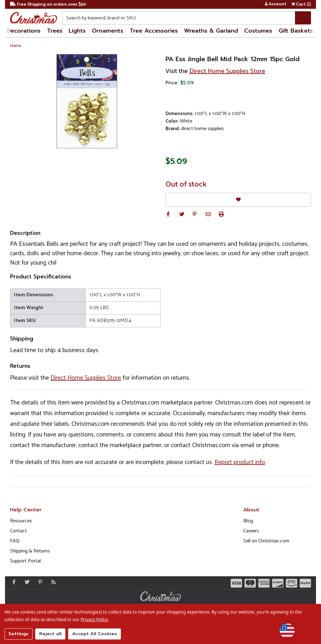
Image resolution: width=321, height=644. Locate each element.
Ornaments (108, 31)
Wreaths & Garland (211, 31)
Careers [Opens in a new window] (251, 531)
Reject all (50, 634)
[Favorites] (238, 200)
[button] (168, 214)
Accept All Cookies (95, 634)
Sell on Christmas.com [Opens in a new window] (266, 541)
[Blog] (52, 582)
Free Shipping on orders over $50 (48, 5)
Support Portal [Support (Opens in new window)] (25, 561)
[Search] (303, 18)
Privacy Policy (94, 619)
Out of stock (186, 185)
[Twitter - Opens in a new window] (26, 582)
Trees (55, 31)
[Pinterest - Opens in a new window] (39, 582)
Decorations (24, 31)
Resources (21, 521)
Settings (18, 634)
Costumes (258, 31)
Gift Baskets (296, 31)
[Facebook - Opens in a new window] (13, 582)
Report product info (240, 462)
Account (275, 4)
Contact (18, 531)
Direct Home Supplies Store (227, 71)
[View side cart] (309, 4)
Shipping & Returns (30, 551)
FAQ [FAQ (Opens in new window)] (15, 541)
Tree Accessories (154, 31)
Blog (248, 521)
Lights (77, 31)
